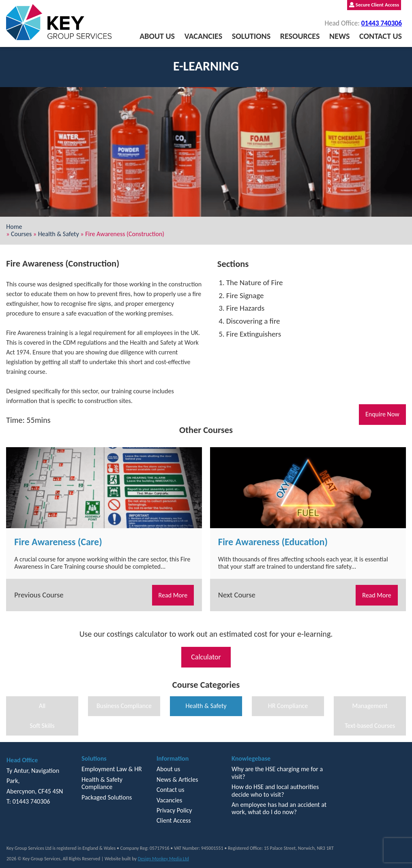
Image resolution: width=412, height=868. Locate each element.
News (339, 36)
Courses (21, 234)
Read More (173, 595)
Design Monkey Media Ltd (163, 859)
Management (370, 706)
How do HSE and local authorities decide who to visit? (275, 790)
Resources (300, 36)
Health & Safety (59, 234)
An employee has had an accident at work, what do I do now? (279, 808)
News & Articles (177, 779)
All (42, 706)
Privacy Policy (174, 810)
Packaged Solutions (107, 797)
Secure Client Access (374, 5)
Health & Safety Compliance (102, 783)
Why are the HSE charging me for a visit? (277, 773)
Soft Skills (42, 726)
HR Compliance (288, 706)
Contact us (381, 36)
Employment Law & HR (112, 769)
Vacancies (203, 36)
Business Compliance (124, 706)
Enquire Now (382, 414)
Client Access (174, 820)
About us (157, 36)
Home (14, 227)
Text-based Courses (370, 726)
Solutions (251, 36)
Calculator (206, 657)
